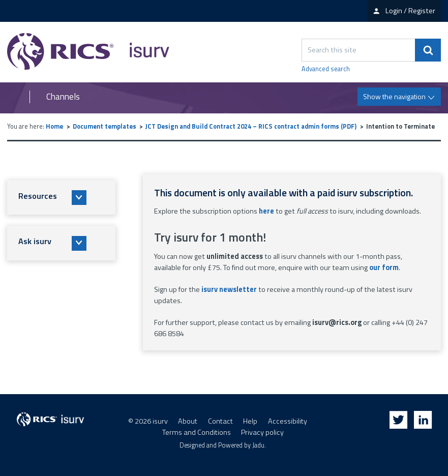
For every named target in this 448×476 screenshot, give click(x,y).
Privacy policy (262, 432)
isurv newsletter (229, 289)
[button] (61, 197)
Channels (63, 97)
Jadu (258, 445)
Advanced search (326, 69)
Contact (220, 421)
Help (250, 421)
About (188, 421)
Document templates (104, 126)
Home (54, 126)
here (266, 211)
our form (384, 267)
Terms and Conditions (197, 432)
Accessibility (288, 421)
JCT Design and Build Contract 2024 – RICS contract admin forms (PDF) (251, 126)
